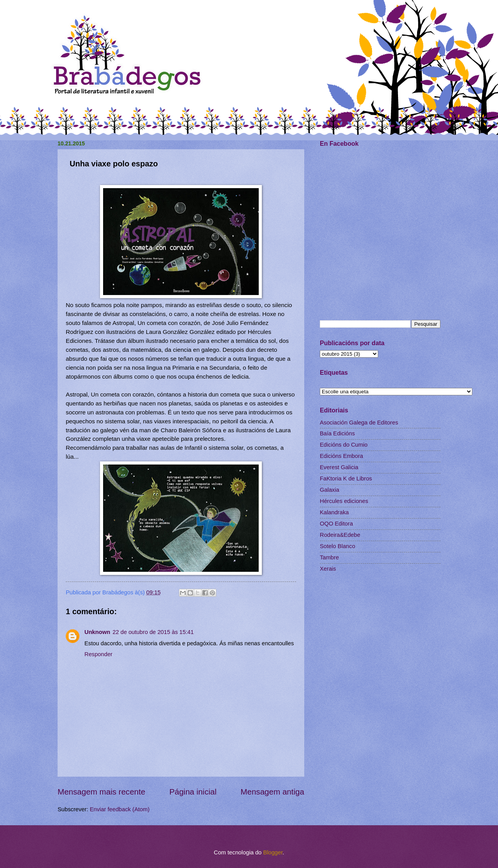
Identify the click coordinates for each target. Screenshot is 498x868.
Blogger (273, 852)
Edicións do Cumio (344, 445)
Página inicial (193, 792)
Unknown (97, 632)
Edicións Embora (341, 456)
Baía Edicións (337, 433)
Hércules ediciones (344, 501)
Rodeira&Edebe (340, 535)
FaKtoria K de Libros (346, 479)
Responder (98, 654)
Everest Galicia (339, 467)
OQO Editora (336, 524)
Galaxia (330, 490)
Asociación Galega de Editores (359, 423)
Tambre (329, 557)
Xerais (328, 569)
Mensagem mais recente (102, 792)
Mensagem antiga (272, 792)
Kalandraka (334, 512)
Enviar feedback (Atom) (120, 809)
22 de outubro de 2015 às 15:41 (153, 632)
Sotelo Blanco (338, 546)
